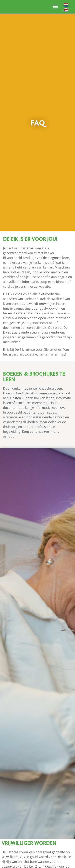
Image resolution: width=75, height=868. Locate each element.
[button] (55, 6)
